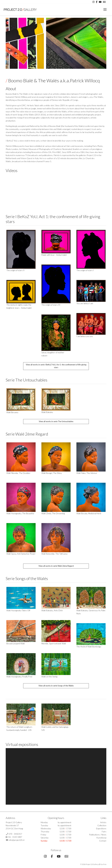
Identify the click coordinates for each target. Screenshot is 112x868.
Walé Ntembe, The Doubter (18, 473)
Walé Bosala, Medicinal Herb (89, 513)
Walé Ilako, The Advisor (87, 473)
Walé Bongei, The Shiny (52, 473)
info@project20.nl (17, 840)
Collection (102, 825)
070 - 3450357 (15, 834)
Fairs (104, 832)
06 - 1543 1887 (15, 837)
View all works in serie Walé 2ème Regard (56, 566)
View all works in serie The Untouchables (56, 421)
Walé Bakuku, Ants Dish (52, 610)
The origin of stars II (15, 270)
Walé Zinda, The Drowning (53, 513)
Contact (103, 841)
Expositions (101, 828)
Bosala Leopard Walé (16, 643)
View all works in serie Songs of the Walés (56, 686)
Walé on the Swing (49, 677)
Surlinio (103, 864)
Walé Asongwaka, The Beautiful (20, 513)
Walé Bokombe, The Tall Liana (54, 554)
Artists (103, 822)
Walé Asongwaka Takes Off (18, 610)
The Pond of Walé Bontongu (89, 647)
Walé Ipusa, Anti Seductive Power (21, 554)
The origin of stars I (85, 270)
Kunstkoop (101, 838)
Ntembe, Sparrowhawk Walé (54, 643)
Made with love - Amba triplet (54, 255)
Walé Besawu (12, 412)
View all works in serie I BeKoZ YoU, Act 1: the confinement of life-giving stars (56, 366)
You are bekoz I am (85, 303)
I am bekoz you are (85, 336)
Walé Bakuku (47, 412)
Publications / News (98, 835)
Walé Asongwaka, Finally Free (19, 677)
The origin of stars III (51, 305)
